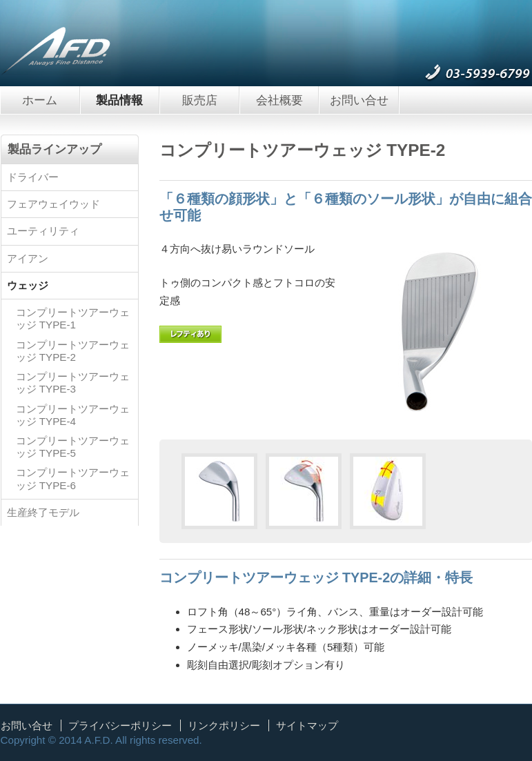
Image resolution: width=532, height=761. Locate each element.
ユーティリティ (43, 231)
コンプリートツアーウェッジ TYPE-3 (73, 383)
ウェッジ (28, 285)
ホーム (40, 100)
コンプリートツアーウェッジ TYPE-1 (73, 318)
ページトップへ (504, 727)
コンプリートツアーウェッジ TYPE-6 (73, 478)
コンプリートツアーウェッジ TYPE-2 (73, 351)
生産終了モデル (43, 512)
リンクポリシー (224, 725)
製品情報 (119, 100)
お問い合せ (359, 100)
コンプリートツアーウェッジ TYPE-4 (73, 415)
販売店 (200, 100)
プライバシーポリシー (120, 725)
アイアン (28, 258)
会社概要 (279, 100)
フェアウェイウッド (53, 204)
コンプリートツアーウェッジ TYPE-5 (73, 447)
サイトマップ (307, 725)
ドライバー (33, 177)
